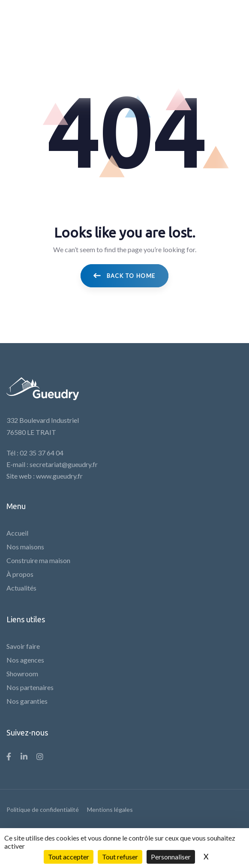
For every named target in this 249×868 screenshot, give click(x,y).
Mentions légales (110, 809)
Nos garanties (27, 701)
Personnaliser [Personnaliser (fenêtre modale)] (171, 857)
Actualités (21, 588)
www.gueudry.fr (59, 476)
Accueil (17, 533)
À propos (20, 574)
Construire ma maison (38, 560)
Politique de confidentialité (43, 809)
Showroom (22, 674)
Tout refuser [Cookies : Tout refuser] (120, 857)
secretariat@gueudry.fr (64, 464)
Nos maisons (25, 547)
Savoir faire (23, 646)
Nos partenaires (30, 687)
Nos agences (25, 660)
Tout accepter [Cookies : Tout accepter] (69, 857)
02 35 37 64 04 (42, 453)
